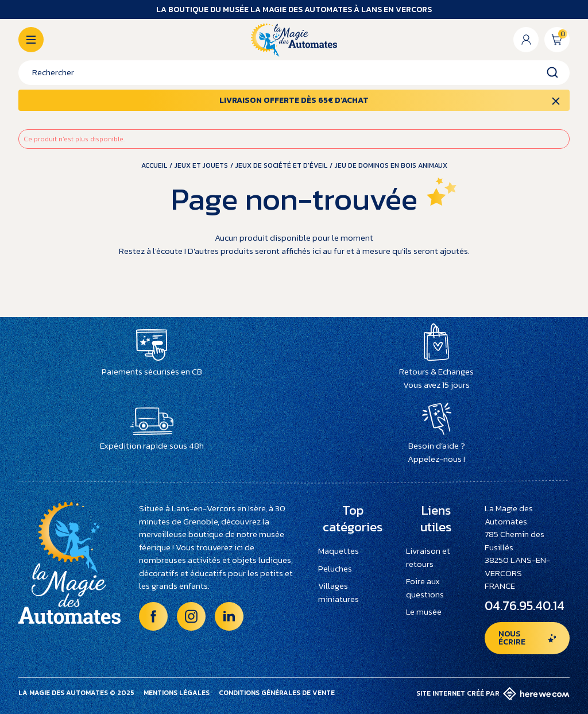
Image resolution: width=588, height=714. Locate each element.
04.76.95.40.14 (525, 605)
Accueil (154, 165)
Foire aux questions (425, 588)
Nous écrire (512, 638)
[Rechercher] (294, 73)
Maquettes (339, 551)
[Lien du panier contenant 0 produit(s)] (557, 40)
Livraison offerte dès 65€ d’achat (294, 100)
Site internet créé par (493, 694)
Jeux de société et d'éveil (281, 165)
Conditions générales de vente (277, 693)
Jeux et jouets (201, 165)
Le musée (424, 611)
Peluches (335, 568)
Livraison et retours (428, 557)
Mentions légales (177, 693)
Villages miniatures (339, 592)
